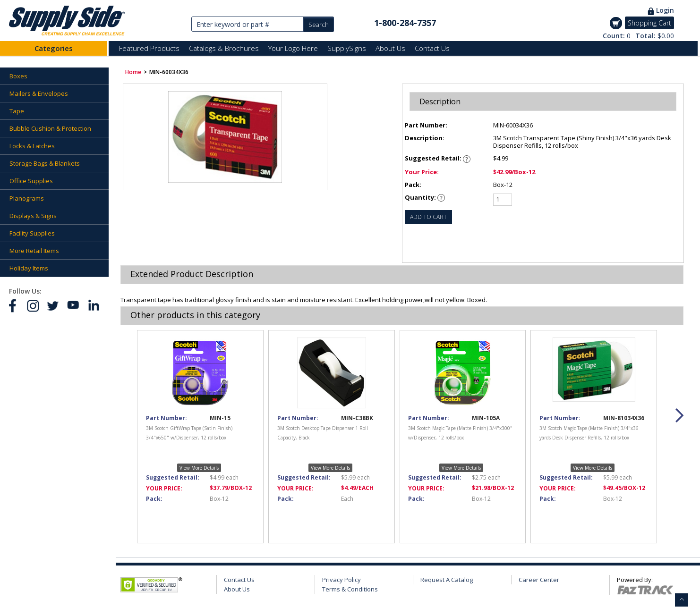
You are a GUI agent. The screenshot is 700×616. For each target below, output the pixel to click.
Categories (54, 48)
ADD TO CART (428, 217)
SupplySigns (347, 48)
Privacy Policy (341, 580)
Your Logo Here (293, 48)
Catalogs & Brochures (224, 48)
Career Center (539, 580)
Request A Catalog (447, 580)
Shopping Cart (649, 23)
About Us (390, 48)
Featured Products (149, 48)
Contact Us (432, 48)
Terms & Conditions (350, 589)
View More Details (199, 468)
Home (133, 72)
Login (665, 10)
